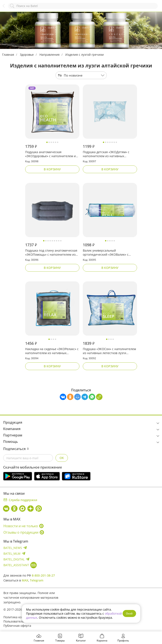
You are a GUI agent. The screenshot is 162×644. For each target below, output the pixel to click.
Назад (6, 8)
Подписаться (16, 449)
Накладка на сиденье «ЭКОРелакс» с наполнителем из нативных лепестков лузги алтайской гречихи (52, 351)
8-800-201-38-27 (43, 575)
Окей (129, 613)
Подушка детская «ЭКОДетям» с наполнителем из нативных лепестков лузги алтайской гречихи (109, 154)
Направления (50, 55)
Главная (8, 55)
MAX (25, 580)
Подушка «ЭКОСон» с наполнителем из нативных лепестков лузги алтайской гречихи (109, 351)
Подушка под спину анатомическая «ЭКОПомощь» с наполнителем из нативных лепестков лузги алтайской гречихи (51, 253)
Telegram (37, 580)
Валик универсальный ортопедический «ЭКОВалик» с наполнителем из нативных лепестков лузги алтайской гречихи (109, 253)
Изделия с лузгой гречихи (85, 55)
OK (62, 458)
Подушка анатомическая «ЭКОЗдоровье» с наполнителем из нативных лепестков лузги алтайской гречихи (51, 154)
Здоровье (27, 55)
